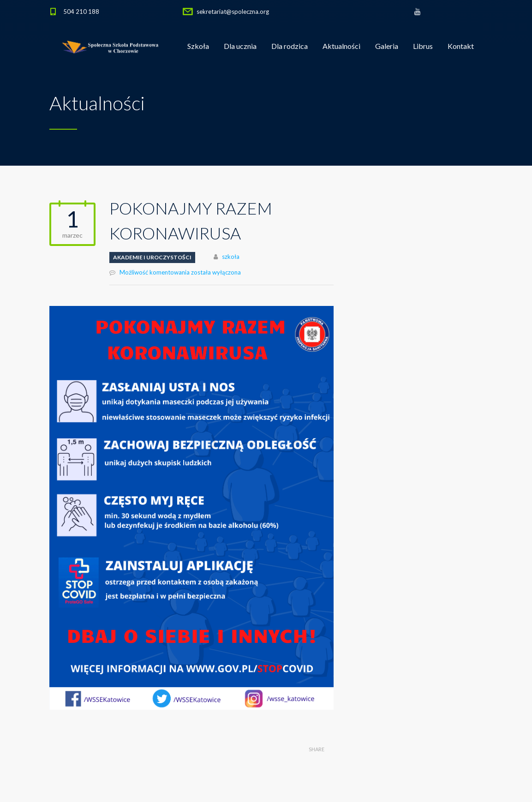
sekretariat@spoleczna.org (233, 12)
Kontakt (461, 46)
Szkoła (198, 46)
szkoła (231, 257)
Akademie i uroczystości (152, 257)
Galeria (387, 46)
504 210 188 (81, 12)
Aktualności (341, 46)
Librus (423, 46)
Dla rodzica (290, 46)
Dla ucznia (240, 46)
